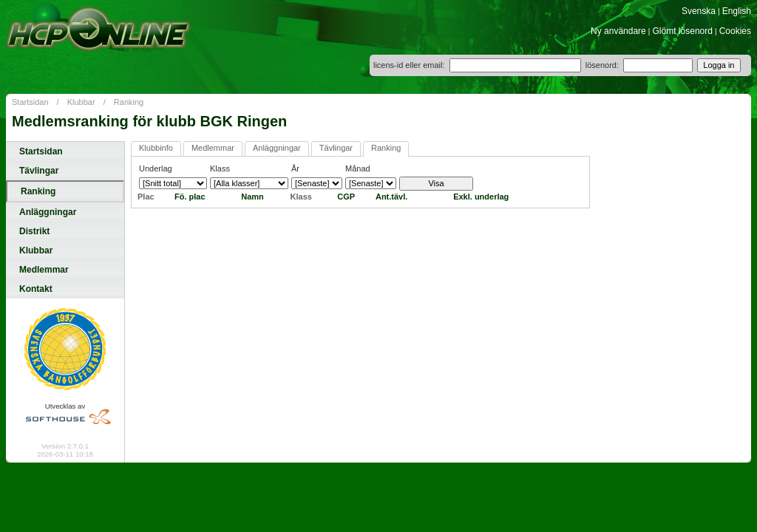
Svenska (699, 11)
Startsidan (30, 102)
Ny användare (618, 31)
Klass (301, 197)
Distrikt (34, 231)
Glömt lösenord (683, 31)
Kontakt (36, 289)
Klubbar (81, 102)
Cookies (735, 31)
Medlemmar (44, 270)
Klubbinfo (156, 148)
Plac (146, 197)
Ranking (129, 102)
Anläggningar (48, 212)
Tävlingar (39, 171)
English (737, 11)
